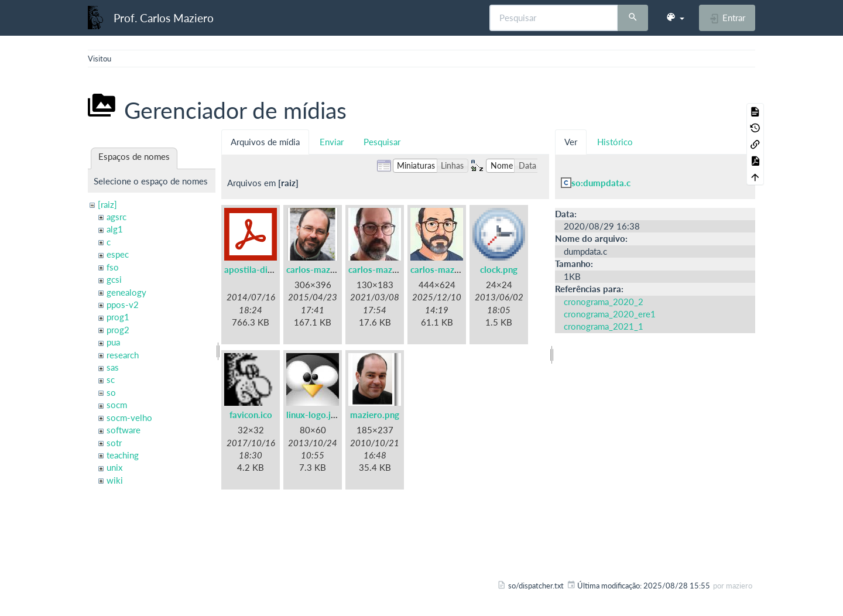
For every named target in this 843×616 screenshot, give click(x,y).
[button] (675, 18)
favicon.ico (251, 415)
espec (118, 254)
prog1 (118, 317)
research (123, 355)
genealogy (126, 292)
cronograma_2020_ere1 (610, 314)
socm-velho (129, 417)
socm (117, 405)
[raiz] (107, 204)
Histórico (615, 142)
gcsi (114, 279)
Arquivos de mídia (265, 142)
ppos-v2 (123, 304)
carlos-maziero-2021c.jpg (462, 269)
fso (113, 267)
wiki (115, 480)
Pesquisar (382, 142)
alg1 (115, 229)
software (124, 430)
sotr (114, 443)
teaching (123, 455)
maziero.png (375, 415)
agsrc (116, 217)
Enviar (332, 142)
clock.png (499, 269)
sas (113, 367)
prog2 (118, 330)
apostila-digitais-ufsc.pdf (274, 269)
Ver (571, 142)
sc (111, 379)
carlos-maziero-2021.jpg (398, 269)
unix (114, 467)
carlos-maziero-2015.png (337, 269)
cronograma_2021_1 (604, 326)
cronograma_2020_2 (604, 302)
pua (113, 342)
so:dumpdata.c (601, 183)
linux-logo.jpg (313, 415)
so (111, 392)
